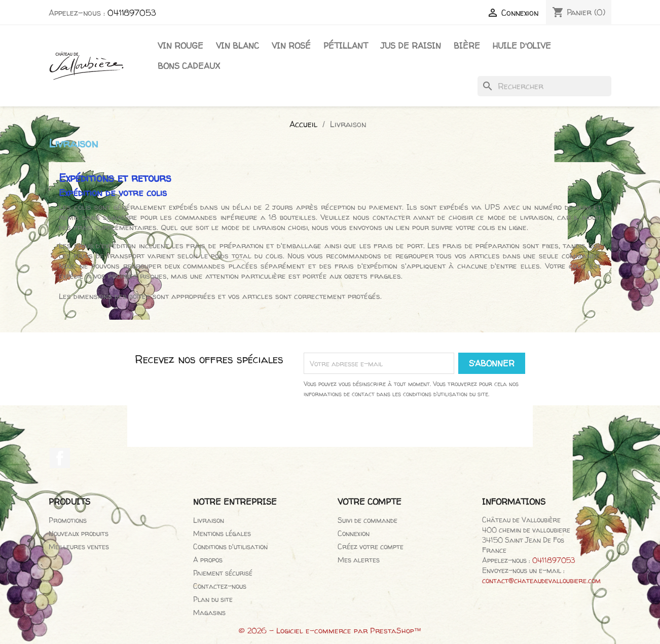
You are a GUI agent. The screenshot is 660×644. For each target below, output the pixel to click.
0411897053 (132, 13)
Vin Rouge (180, 46)
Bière (467, 46)
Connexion (354, 533)
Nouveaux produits (79, 533)
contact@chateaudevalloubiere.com (541, 580)
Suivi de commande (368, 520)
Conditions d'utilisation (230, 546)
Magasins (209, 612)
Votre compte (370, 502)
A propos (208, 560)
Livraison (209, 520)
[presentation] (415, 427)
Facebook (60, 458)
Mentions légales (222, 533)
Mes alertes (359, 560)
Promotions (68, 520)
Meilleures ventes (79, 546)
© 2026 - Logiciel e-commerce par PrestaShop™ (330, 631)
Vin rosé (291, 46)
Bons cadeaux (189, 66)
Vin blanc (237, 46)
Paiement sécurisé (223, 573)
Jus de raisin (411, 46)
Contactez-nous (220, 586)
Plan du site (213, 599)
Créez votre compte (371, 546)
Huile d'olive (522, 46)
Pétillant (346, 46)
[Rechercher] (544, 86)
